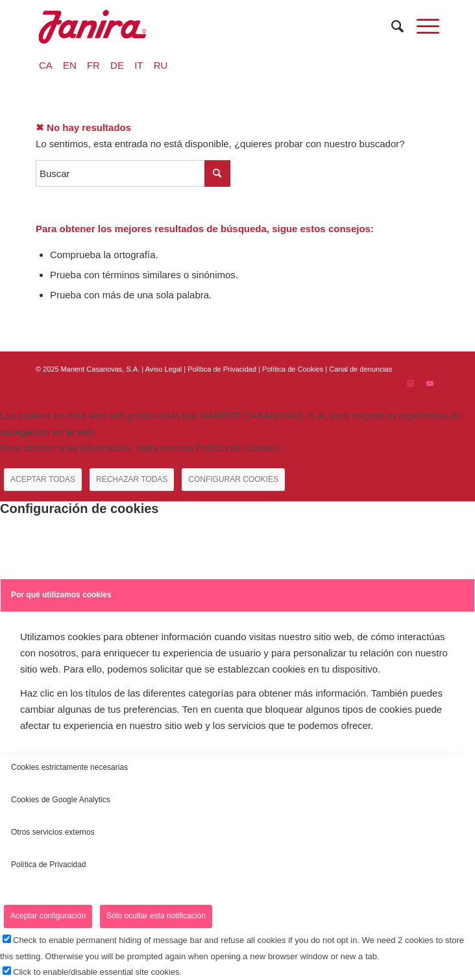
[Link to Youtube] (430, 383)
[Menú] (421, 27)
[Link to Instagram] (410, 383)
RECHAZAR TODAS (132, 479)
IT (139, 65)
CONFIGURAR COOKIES (233, 479)
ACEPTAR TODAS (43, 479)
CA (46, 65)
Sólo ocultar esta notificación (156, 916)
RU (161, 65)
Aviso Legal (164, 369)
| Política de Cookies (292, 369)
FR (93, 65)
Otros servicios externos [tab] (53, 832)
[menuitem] (391, 27)
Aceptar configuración (48, 916)
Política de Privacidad (223, 369)
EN (70, 65)
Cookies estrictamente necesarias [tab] (69, 767)
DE (117, 65)
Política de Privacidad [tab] (48, 865)
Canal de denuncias (360, 369)
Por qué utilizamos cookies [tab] (61, 595)
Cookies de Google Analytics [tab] (61, 800)
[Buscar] (391, 27)
